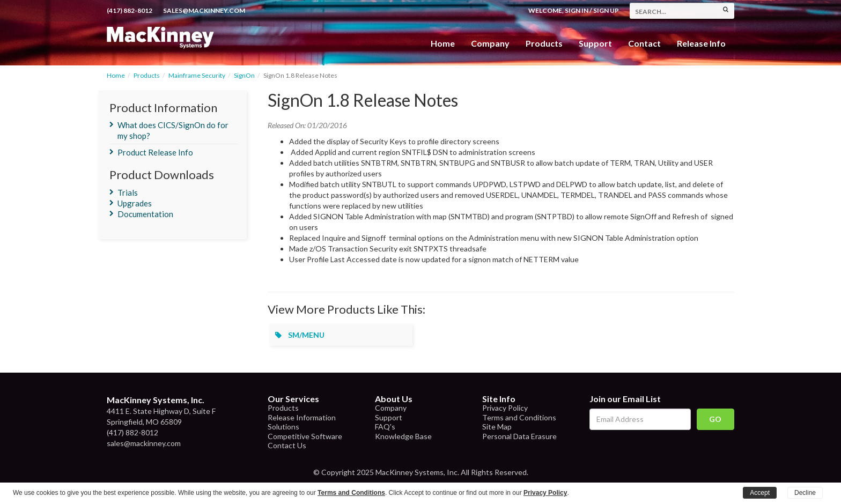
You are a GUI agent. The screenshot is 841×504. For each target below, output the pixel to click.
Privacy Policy (505, 408)
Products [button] (544, 43)
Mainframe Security (197, 75)
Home (443, 43)
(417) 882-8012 (130, 10)
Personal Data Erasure (519, 436)
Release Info (701, 43)
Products (147, 75)
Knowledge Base (403, 436)
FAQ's (385, 427)
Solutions (283, 427)
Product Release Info (155, 152)
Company (490, 43)
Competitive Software (305, 436)
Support (595, 43)
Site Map (497, 427)
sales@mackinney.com (204, 10)
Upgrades (135, 203)
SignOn (244, 75)
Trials (128, 192)
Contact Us (287, 445)
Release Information (302, 417)
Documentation (145, 214)
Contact (644, 43)
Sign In (577, 10)
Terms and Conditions (519, 417)
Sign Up (606, 10)
